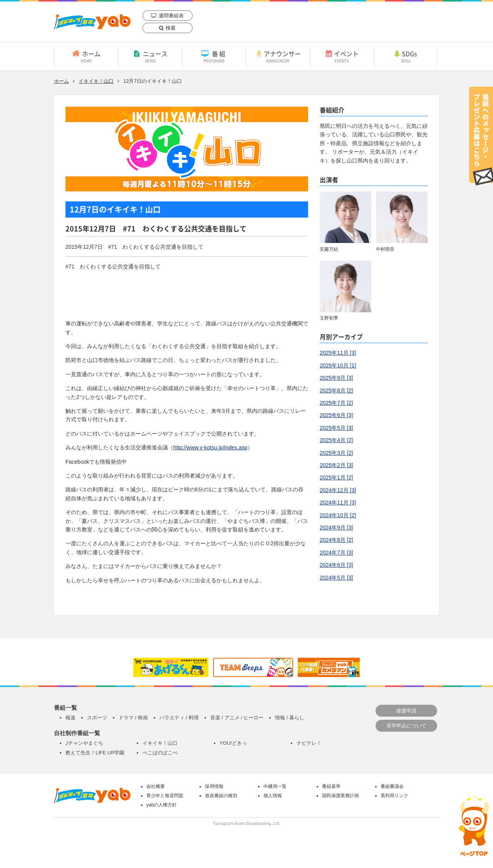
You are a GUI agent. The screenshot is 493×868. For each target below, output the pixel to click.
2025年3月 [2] (336, 453)
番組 (214, 56)
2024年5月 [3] (336, 578)
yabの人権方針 (162, 805)
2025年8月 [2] (336, 390)
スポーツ (97, 718)
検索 (171, 28)
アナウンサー (278, 56)
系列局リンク (394, 796)
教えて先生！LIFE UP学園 (95, 753)
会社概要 (156, 786)
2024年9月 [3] (336, 528)
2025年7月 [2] (336, 403)
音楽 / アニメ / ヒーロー (237, 718)
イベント (342, 56)
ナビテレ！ (309, 743)
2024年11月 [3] (338, 503)
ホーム (86, 56)
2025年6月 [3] (336, 415)
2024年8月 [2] (336, 540)
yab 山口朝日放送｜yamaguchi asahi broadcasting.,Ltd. (92, 22)
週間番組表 (171, 16)
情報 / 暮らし (290, 718)
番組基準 (331, 786)
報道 (70, 718)
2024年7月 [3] (336, 553)
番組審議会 (392, 786)
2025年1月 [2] (336, 478)
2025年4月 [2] (336, 440)
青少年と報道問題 (165, 796)
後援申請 (406, 711)
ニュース (150, 56)
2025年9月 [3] (336, 378)
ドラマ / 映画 (133, 718)
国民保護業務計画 (340, 796)
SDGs (406, 56)
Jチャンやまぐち (84, 743)
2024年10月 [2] (338, 515)
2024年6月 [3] (336, 565)
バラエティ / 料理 (179, 718)
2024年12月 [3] (338, 490)
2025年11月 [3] (338, 353)
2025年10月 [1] (338, 365)
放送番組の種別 (221, 796)
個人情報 (273, 796)
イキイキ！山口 (96, 81)
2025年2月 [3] (336, 465)
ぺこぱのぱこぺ (160, 753)
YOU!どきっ (233, 743)
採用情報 (214, 786)
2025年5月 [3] (336, 428)
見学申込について (406, 726)
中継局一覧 (275, 786)
